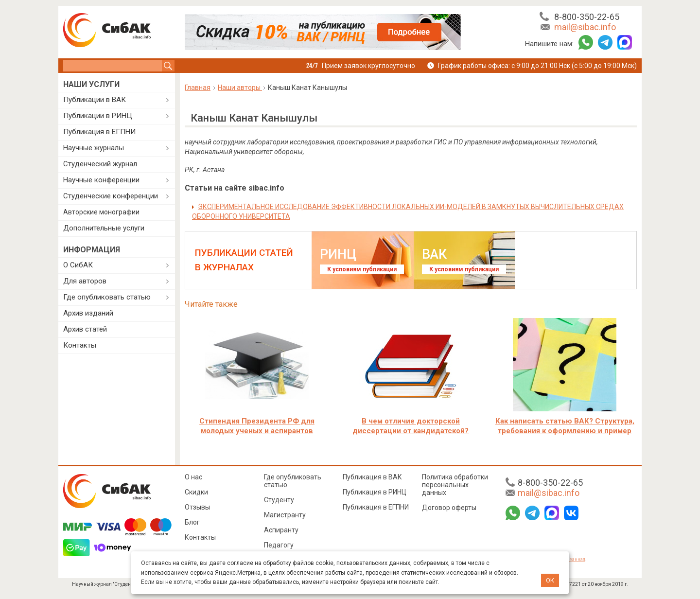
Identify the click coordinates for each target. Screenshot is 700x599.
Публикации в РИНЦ (98, 116)
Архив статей (85, 329)
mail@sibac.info (585, 27)
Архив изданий (88, 313)
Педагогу (279, 545)
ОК (550, 580)
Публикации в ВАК (95, 100)
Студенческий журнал (100, 164)
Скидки (196, 492)
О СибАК (78, 265)
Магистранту (285, 515)
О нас (193, 477)
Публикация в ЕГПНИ (99, 132)
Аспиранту (281, 530)
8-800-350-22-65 (587, 17)
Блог (192, 522)
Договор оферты (449, 508)
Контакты (80, 345)
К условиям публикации (362, 269)
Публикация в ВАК (372, 477)
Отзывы (197, 507)
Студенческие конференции (111, 196)
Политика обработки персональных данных (455, 485)
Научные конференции (101, 180)
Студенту (279, 500)
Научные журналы (94, 148)
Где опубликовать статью (107, 297)
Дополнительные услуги (104, 228)
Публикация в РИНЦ (375, 492)
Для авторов (85, 281)
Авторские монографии (101, 212)
